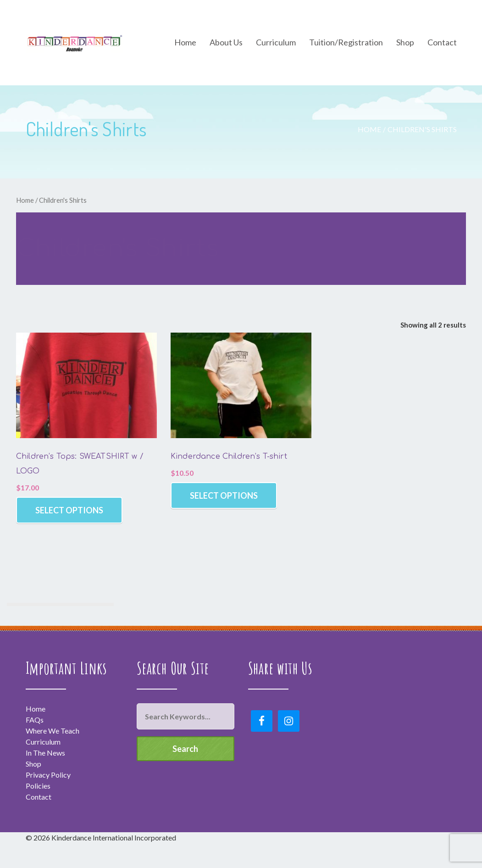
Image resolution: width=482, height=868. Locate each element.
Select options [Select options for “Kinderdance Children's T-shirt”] (224, 495)
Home (369, 129)
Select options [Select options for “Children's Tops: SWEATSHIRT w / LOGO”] (69, 510)
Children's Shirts (422, 129)
